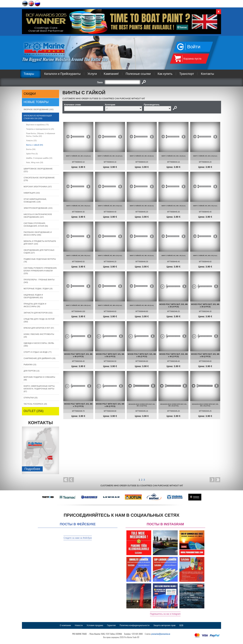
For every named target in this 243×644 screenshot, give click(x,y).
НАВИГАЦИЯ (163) (32, 193)
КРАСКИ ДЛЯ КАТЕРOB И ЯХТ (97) (39, 328)
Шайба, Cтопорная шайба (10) (39, 158)
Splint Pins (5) (32, 154)
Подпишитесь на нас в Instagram (165, 614)
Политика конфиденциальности (135, 625)
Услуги (92, 74)
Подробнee (32, 469)
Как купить (165, 74)
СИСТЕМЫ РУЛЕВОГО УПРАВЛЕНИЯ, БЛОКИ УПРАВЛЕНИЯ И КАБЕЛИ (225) (40, 271)
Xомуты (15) (31, 140)
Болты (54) (31, 149)
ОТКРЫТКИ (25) (31, 398)
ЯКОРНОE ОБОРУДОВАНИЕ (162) (39, 109)
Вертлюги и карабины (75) (37, 125)
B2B (181, 625)
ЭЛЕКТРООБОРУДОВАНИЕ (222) (38, 208)
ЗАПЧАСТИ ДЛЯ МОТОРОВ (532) (38, 313)
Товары (29, 74)
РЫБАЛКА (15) (30, 365)
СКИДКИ (30, 94)
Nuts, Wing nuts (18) (35, 162)
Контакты (207, 74)
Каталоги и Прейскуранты (62, 74)
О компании (65, 625)
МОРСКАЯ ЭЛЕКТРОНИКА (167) (38, 187)
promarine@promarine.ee (161, 634)
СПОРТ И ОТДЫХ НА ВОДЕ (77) (38, 352)
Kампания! (111, 74)
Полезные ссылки (138, 74)
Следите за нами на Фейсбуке (78, 538)
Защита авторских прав (164, 625)
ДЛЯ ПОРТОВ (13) (32, 371)
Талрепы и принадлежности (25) (40, 129)
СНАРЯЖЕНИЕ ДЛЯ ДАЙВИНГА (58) (40, 358)
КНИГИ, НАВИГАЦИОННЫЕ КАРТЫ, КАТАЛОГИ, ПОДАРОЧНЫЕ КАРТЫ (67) (39, 389)
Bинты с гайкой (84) (35, 145)
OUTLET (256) (34, 411)
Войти (194, 47)
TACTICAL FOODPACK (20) (35, 404)
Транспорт (187, 74)
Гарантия (111, 625)
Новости (79, 625)
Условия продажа (95, 625)
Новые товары (36, 102)
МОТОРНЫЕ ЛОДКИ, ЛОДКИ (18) (38, 289)
